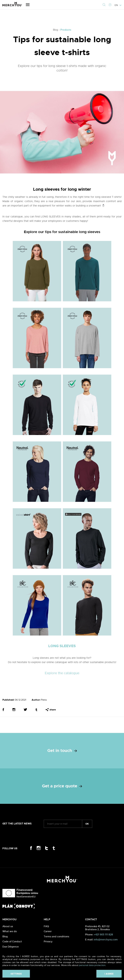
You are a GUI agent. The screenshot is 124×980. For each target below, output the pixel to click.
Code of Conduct (12, 941)
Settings (16, 974)
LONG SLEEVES (62, 646)
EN (118, 5)
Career (48, 931)
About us (8, 926)
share (51, 710)
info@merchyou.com (106, 939)
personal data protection (92, 965)
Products (66, 30)
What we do (10, 931)
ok (87, 824)
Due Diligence (11, 947)
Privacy (48, 941)
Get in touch (62, 751)
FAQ (46, 926)
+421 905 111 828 (103, 935)
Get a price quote (62, 786)
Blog (5, 936)
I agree (109, 974)
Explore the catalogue (62, 673)
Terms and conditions (56, 936)
